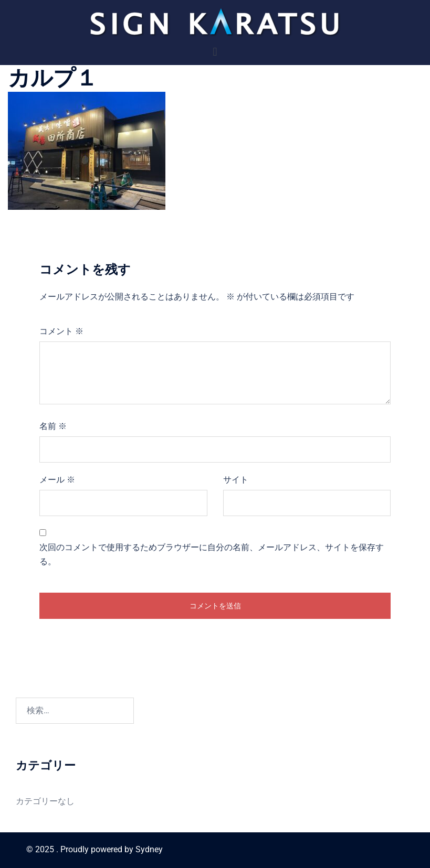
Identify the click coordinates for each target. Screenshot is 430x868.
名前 (53, 426)
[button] (215, 52)
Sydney (149, 849)
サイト (236, 480)
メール (57, 480)
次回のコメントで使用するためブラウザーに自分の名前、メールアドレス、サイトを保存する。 (212, 554)
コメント (61, 331)
